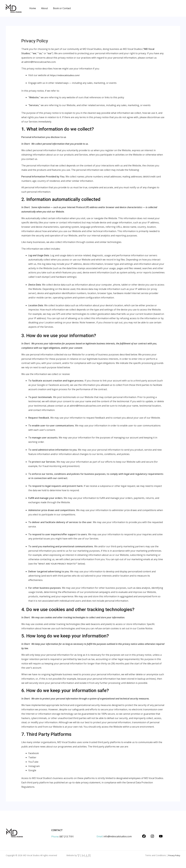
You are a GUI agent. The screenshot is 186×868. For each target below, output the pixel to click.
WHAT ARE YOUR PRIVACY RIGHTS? (58, 564)
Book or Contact (61, 8)
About (44, 8)
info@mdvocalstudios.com (118, 836)
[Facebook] (144, 836)
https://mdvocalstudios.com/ (65, 75)
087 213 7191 (67, 837)
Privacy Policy (174, 855)
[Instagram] (152, 836)
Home (32, 8)
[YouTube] (161, 836)
